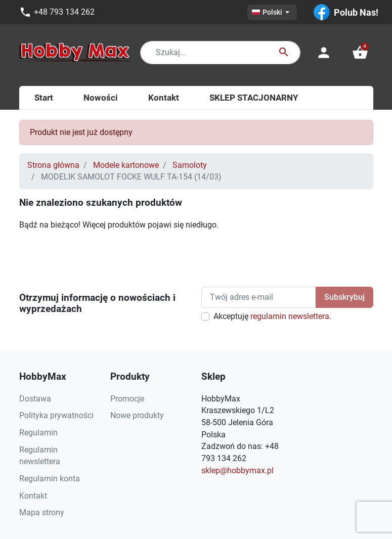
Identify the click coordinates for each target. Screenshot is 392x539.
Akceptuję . (272, 316)
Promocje (127, 399)
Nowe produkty (137, 415)
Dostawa (35, 399)
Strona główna (53, 165)
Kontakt (33, 496)
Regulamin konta (50, 479)
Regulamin (38, 433)
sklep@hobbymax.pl (237, 470)
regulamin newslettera (290, 316)
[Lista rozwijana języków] (272, 12)
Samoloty (190, 165)
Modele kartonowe (126, 165)
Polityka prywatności (56, 415)
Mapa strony (42, 512)
